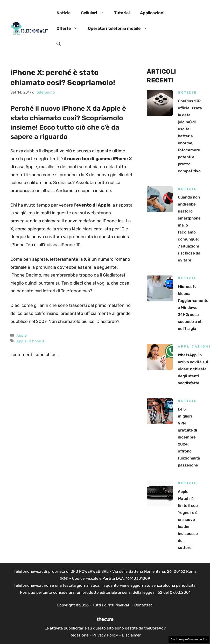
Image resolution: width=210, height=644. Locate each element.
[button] (59, 44)
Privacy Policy (105, 635)
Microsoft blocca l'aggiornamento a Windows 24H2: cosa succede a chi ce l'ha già (193, 308)
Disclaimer (131, 635)
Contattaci (144, 605)
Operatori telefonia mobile (120, 29)
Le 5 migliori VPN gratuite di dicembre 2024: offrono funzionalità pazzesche (189, 437)
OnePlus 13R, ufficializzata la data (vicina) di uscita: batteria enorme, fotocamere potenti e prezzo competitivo (190, 136)
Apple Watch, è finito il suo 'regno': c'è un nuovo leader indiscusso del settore (188, 520)
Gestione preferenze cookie (189, 639)
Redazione (79, 635)
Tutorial (122, 13)
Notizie (64, 13)
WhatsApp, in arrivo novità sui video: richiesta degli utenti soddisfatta (193, 369)
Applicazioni (152, 13)
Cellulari (95, 13)
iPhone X (37, 341)
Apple (22, 335)
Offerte (70, 29)
